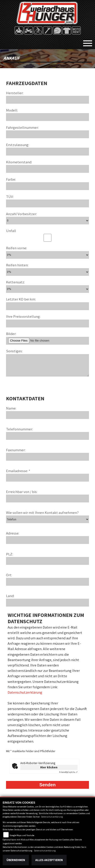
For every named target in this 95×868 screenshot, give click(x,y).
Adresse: (13, 533)
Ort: (9, 575)
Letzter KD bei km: (21, 299)
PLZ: (9, 554)
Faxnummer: (16, 450)
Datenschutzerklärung (25, 692)
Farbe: (11, 179)
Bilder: (11, 334)
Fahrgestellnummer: (22, 127)
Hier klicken (49, 767)
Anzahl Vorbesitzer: (21, 214)
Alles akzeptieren (49, 860)
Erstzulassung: (18, 145)
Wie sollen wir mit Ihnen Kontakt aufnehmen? (42, 513)
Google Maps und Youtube (22, 835)
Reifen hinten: (17, 265)
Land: (10, 596)
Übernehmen (16, 860)
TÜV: (10, 197)
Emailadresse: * (18, 471)
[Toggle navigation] (88, 42)
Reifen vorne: (17, 248)
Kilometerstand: (19, 162)
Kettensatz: (15, 282)
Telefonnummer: (19, 429)
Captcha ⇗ (68, 772)
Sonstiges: (14, 351)
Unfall (11, 231)
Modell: (12, 110)
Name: (11, 408)
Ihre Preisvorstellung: (23, 316)
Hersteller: (15, 93)
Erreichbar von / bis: (22, 492)
